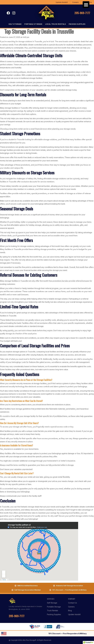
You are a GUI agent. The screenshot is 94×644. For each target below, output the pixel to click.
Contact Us (73, 603)
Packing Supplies (77, 24)
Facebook (8, 13)
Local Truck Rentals (55, 24)
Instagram (14, 13)
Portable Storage (33, 24)
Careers (75, 2)
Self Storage (15, 24)
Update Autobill (62, 2)
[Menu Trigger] (86, 5)
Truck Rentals (52, 610)
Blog (70, 610)
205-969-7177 (82, 13)
